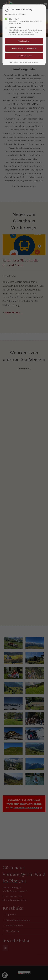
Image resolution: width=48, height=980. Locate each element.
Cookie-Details (33, 62)
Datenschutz (14, 62)
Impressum (23, 62)
